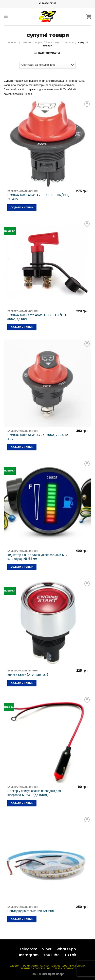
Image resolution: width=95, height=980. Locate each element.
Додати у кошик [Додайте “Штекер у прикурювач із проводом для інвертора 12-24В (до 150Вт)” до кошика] (22, 803)
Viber (47, 949)
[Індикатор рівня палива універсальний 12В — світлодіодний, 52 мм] (48, 503)
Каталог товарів (32, 42)
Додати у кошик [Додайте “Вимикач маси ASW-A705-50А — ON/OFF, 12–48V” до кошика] (22, 207)
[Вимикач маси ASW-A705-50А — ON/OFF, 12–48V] (48, 143)
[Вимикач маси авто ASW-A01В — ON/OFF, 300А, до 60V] (48, 264)
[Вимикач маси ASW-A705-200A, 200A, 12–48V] (48, 383)
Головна (12, 42)
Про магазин (30, 966)
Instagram (29, 955)
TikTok (70, 955)
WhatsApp (66, 949)
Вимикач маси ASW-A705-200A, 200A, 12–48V (39, 437)
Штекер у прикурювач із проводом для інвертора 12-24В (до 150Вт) (34, 793)
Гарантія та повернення (35, 968)
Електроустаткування (60, 42)
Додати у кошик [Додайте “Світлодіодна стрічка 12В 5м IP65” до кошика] (22, 919)
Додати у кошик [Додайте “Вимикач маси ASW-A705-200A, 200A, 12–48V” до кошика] (22, 447)
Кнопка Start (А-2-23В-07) (28, 675)
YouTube (51, 955)
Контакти (70, 968)
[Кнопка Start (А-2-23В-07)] (48, 623)
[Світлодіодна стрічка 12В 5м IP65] (48, 859)
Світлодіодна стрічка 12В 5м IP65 (31, 911)
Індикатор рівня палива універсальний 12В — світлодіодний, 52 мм (39, 557)
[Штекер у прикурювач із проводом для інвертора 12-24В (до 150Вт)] (48, 739)
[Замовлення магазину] (48, 65)
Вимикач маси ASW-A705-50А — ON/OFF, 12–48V (38, 197)
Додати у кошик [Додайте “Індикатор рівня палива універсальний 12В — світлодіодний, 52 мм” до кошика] (22, 567)
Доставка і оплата (74, 966)
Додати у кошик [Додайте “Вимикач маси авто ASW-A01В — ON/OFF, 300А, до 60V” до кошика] (22, 327)
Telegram (28, 949)
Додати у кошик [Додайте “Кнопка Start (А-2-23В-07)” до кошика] (22, 683)
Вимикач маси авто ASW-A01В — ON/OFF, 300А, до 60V (37, 317)
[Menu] (6, 16)
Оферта (57, 968)
